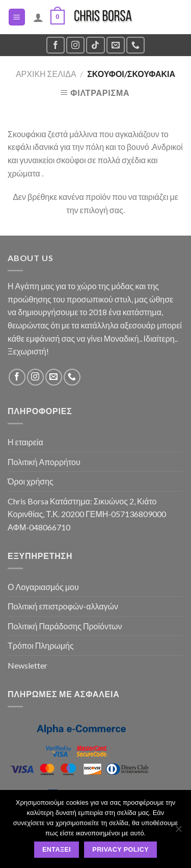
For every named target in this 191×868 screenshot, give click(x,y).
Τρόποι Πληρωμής (41, 645)
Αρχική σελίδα (46, 74)
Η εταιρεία (25, 442)
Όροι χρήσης (31, 481)
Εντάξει (57, 850)
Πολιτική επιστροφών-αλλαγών (63, 606)
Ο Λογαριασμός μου (43, 587)
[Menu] (17, 17)
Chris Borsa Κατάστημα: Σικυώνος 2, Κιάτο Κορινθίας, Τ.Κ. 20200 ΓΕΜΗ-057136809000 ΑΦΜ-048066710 (87, 514)
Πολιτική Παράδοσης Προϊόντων (65, 626)
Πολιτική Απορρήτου (44, 462)
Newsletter (28, 665)
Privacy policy (120, 850)
